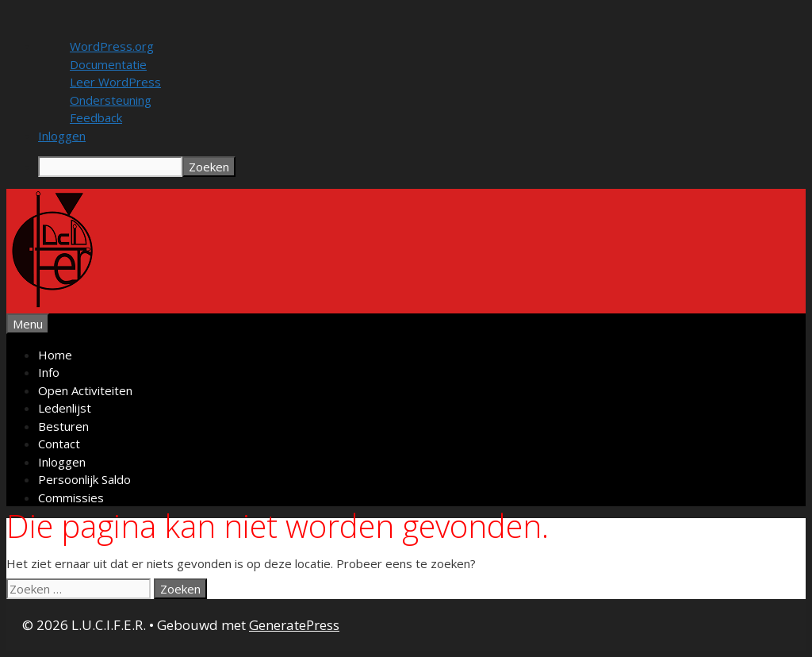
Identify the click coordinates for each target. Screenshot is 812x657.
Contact (59, 444)
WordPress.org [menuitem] (112, 46)
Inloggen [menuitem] (62, 136)
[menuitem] (422, 167)
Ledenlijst (65, 408)
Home (55, 355)
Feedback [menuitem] (96, 117)
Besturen (63, 426)
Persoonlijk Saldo (84, 479)
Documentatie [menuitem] (108, 64)
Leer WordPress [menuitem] (115, 82)
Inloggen (62, 462)
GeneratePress (294, 625)
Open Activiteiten (85, 390)
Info (49, 372)
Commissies (71, 498)
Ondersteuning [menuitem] (111, 100)
